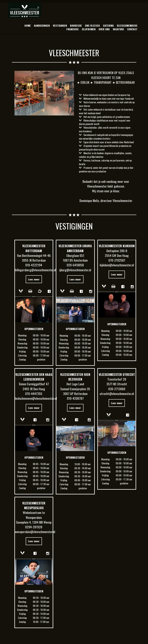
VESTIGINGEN (60, 25)
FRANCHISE (73, 29)
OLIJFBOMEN (89, 29)
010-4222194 (34, 265)
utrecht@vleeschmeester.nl (117, 394)
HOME (28, 25)
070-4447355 (34, 394)
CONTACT (132, 29)
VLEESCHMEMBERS (127, 25)
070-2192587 (117, 260)
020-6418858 (75, 265)
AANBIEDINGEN (42, 25)
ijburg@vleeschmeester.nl (75, 270)
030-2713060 (117, 389)
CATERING (108, 25)
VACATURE (118, 29)
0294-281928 (34, 527)
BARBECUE (76, 25)
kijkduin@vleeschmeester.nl (117, 265)
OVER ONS (104, 29)
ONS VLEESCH (92, 25)
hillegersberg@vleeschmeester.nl (35, 270)
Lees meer (34, 279)
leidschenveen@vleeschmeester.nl (36, 398)
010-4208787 (75, 398)
